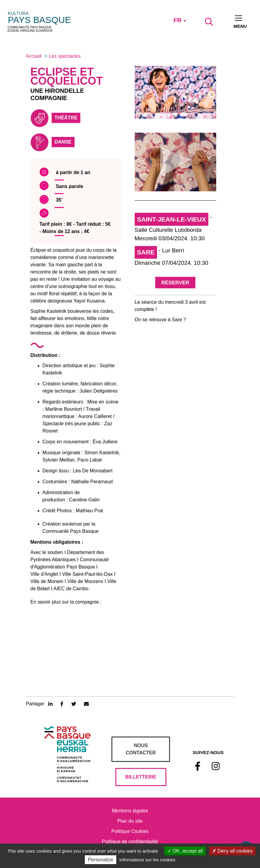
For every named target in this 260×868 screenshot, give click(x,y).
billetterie (141, 777)
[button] (139, 95)
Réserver (175, 283)
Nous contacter (141, 749)
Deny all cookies (233, 851)
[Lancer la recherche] (209, 22)
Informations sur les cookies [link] (147, 860)
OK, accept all (185, 851)
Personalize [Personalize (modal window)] (101, 860)
